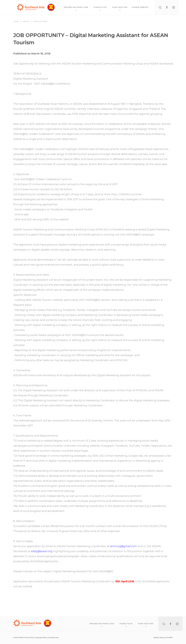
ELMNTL (170, 638)
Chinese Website (140, 7)
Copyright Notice (41, 638)
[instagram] (174, 7)
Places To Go (100, 9)
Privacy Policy (29, 638)
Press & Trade (41, 22)
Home (16, 22)
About (26, 22)
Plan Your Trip (120, 9)
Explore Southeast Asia (76, 9)
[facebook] (167, 7)
